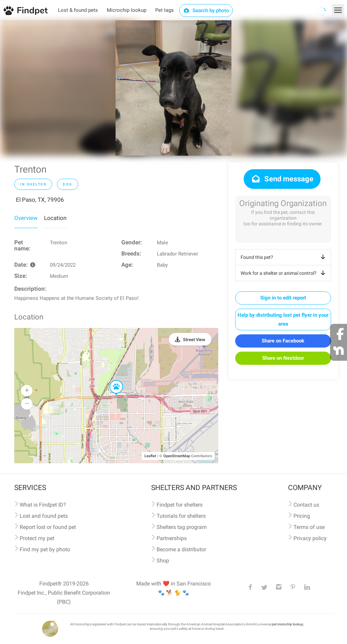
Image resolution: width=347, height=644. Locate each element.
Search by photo (206, 10)
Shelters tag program (182, 527)
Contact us (306, 505)
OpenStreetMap (177, 456)
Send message (282, 179)
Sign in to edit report (283, 298)
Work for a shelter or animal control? (284, 273)
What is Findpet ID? (43, 505)
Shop (163, 561)
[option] (173, 88)
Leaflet (150, 456)
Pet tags (165, 10)
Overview (26, 218)
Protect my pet (37, 538)
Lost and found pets (44, 516)
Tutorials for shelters (181, 516)
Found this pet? (284, 257)
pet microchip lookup (288, 624)
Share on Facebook (283, 341)
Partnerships (172, 538)
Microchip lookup (127, 10)
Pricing (302, 516)
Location (55, 218)
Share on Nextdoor (283, 358)
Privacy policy (310, 538)
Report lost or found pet (48, 527)
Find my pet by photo (45, 549)
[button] (111, 380)
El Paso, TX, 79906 (40, 200)
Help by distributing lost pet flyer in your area (283, 319)
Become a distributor (181, 549)
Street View (194, 340)
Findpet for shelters (180, 505)
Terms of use (309, 527)
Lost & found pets (78, 10)
